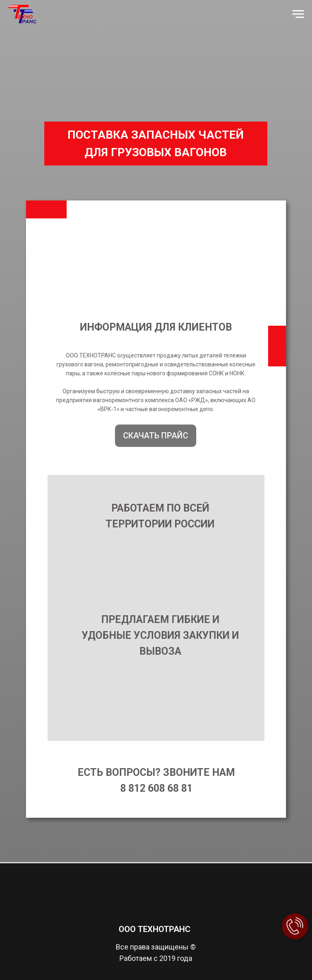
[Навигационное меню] (298, 14)
